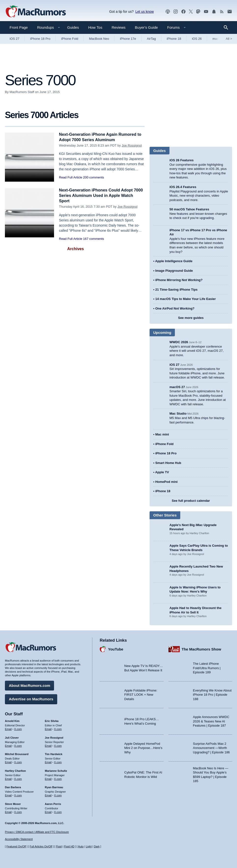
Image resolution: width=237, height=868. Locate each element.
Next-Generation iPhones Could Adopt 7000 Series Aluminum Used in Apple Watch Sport (97, 196)
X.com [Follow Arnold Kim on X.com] (18, 729)
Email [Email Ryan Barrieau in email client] (48, 795)
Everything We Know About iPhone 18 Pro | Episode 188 (212, 694)
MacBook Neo (99, 39)
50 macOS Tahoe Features (189, 209)
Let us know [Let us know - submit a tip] (145, 12)
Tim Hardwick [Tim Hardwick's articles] (54, 754)
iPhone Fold (70, 39)
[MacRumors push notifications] (214, 12)
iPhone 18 (174, 39)
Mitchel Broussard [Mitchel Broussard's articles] (17, 754)
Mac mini (162, 434)
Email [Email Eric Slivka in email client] (48, 729)
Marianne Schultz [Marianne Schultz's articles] (56, 771)
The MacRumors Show (202, 649)
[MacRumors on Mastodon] (198, 12)
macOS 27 (177, 387)
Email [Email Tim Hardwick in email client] (48, 762)
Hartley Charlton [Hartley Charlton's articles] (15, 771)
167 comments (93, 239)
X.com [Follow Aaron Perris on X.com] (58, 812)
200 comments (93, 177)
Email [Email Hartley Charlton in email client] (8, 778)
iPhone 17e (128, 39)
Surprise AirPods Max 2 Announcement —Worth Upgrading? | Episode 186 (211, 748)
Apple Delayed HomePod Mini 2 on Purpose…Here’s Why (143, 748)
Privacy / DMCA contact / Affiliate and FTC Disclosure (37, 832)
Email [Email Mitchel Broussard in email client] (8, 762)
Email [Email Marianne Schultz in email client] (48, 778)
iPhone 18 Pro (40, 39)
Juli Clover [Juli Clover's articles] (12, 737)
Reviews (118, 27)
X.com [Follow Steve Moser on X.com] (18, 812)
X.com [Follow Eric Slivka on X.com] (58, 729)
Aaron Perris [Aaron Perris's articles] (53, 804)
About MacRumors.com (29, 685)
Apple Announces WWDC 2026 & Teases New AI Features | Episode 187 (211, 721)
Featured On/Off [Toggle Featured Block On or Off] (16, 847)
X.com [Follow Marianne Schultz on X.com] (58, 778)
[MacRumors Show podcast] (168, 12)
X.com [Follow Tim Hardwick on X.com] (58, 762)
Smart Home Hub (168, 463)
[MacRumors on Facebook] (183, 12)
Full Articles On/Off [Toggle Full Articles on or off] (41, 847)
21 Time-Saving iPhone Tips (176, 290)
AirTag (151, 39)
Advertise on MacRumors (31, 699)
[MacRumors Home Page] (36, 12)
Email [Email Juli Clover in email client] (8, 745)
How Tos (95, 27)
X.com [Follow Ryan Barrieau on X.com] (58, 795)
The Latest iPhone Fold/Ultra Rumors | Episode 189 (207, 668)
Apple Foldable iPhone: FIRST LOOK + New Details (141, 694)
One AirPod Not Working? (175, 308)
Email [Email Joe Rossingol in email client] (48, 745)
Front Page (19, 27)
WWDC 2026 (179, 342)
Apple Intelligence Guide (174, 261)
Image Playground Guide (174, 271)
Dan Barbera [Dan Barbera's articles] (13, 787)
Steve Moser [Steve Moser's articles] (13, 804)
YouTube (116, 649)
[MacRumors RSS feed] (222, 12)
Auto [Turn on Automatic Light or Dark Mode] (81, 847)
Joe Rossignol (132, 145)
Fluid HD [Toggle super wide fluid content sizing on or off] (69, 847)
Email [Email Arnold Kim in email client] (8, 729)
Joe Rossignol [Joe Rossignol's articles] (54, 737)
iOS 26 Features (181, 160)
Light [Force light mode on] (89, 847)
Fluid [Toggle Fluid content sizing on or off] (59, 847)
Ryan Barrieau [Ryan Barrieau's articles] (54, 787)
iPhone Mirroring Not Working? (179, 280)
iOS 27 (14, 39)
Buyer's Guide (146, 27)
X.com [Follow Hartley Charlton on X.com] (18, 778)
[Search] (228, 27)
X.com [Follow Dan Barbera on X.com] (18, 795)
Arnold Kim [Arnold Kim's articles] (12, 721)
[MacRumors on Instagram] (176, 12)
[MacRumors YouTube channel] (206, 12)
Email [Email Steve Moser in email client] (8, 812)
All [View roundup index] (229, 39)
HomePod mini (166, 482)
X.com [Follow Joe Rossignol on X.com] (58, 745)
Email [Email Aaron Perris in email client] (48, 812)
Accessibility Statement (19, 839)
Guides (73, 27)
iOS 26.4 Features (183, 187)
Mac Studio (178, 414)
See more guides (191, 318)
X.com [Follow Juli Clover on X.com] (18, 745)
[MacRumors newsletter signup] (230, 12)
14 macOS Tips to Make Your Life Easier (185, 299)
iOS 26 (197, 39)
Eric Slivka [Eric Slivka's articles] (52, 721)
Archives (76, 249)
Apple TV (162, 472)
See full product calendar (191, 501)
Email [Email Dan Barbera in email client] (8, 795)
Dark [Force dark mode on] (97, 847)
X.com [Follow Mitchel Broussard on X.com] (18, 762)
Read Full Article (71, 177)
